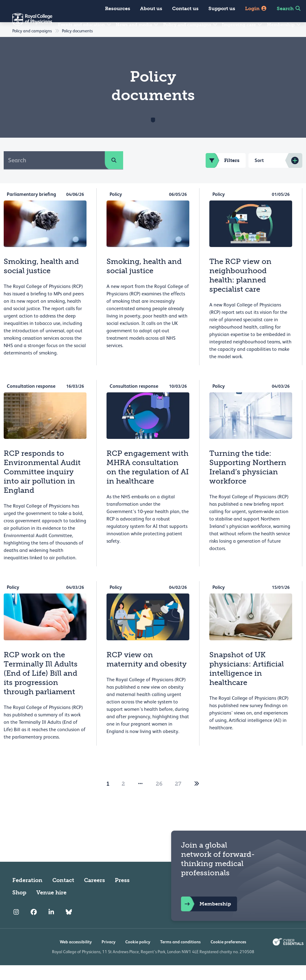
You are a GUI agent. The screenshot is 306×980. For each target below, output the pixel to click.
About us (151, 8)
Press (122, 895)
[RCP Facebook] (34, 927)
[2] (197, 799)
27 (178, 799)
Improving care (242, 25)
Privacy (109, 957)
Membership (284, 25)
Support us (222, 8)
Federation (27, 895)
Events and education (85, 25)
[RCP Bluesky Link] (69, 927)
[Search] (54, 175)
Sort (259, 175)
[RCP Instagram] (16, 927)
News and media (137, 25)
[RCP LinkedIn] (51, 927)
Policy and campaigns (191, 25)
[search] (114, 175)
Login (256, 8)
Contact (63, 895)
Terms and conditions (180, 957)
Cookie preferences (228, 957)
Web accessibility (76, 957)
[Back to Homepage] (26, 23)
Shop (19, 907)
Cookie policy (138, 957)
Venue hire (51, 907)
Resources (118, 8)
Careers (95, 895)
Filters (223, 175)
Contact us (185, 8)
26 (159, 799)
